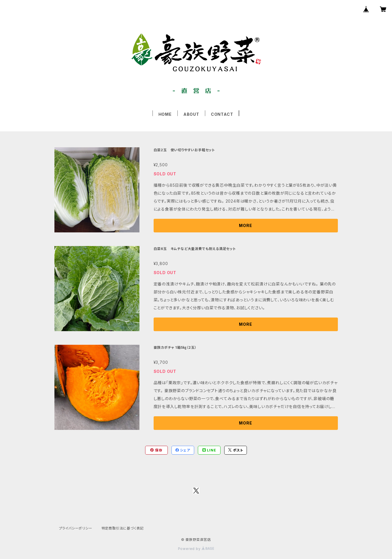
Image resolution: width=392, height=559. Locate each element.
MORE (245, 225)
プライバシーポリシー (76, 528)
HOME (165, 114)
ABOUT (191, 114)
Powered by (196, 549)
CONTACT (222, 114)
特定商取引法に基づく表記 (123, 528)
